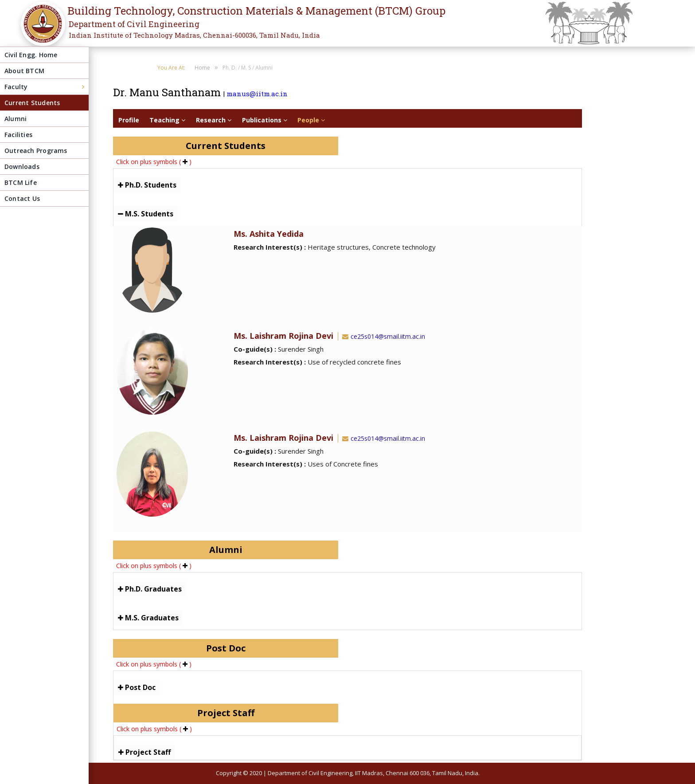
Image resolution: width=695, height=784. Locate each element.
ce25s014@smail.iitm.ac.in (383, 336)
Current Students (32, 103)
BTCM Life (21, 182)
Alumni (16, 119)
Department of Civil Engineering (134, 24)
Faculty (16, 87)
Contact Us (22, 198)
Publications (265, 120)
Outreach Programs (36, 151)
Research (214, 120)
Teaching (167, 120)
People (311, 120)
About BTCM (24, 71)
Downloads (22, 167)
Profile (129, 120)
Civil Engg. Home (31, 55)
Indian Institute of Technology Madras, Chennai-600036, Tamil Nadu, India (194, 35)
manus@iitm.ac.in (257, 94)
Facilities (18, 135)
